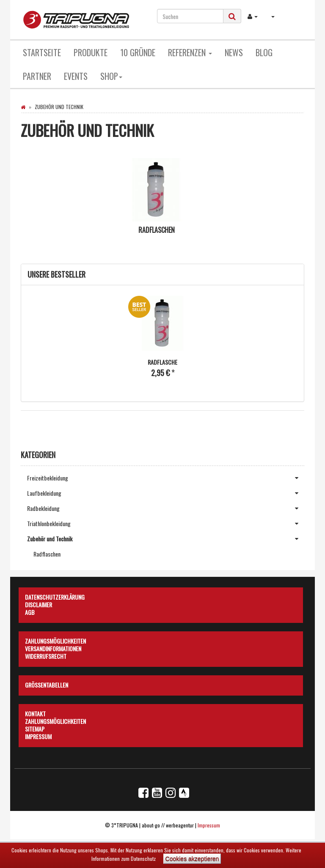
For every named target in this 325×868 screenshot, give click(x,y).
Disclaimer (39, 603)
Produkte (91, 52)
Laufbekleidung (166, 493)
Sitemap (35, 728)
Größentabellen (47, 684)
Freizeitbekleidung (166, 478)
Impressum (38, 735)
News (234, 52)
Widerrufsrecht (46, 655)
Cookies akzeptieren (192, 859)
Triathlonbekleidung (166, 524)
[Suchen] (190, 16)
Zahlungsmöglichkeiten (55, 640)
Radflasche (162, 362)
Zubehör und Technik (166, 539)
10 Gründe (138, 52)
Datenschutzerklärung (55, 596)
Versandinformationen (53, 647)
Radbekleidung (166, 508)
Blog (264, 52)
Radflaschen (157, 230)
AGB (30, 611)
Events (76, 76)
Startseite (42, 52)
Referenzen (190, 52)
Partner (37, 76)
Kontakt (35, 712)
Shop (111, 76)
